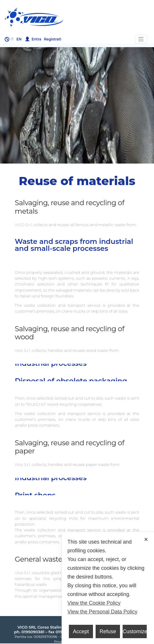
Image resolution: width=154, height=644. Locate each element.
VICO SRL (27, 627)
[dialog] (108, 588)
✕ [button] (146, 540)
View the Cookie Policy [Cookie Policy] (94, 603)
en (19, 39)
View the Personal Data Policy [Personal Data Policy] (102, 612)
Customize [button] (135, 631)
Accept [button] (81, 631)
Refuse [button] (108, 631)
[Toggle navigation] (141, 39)
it (12, 39)
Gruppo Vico (77, 17)
